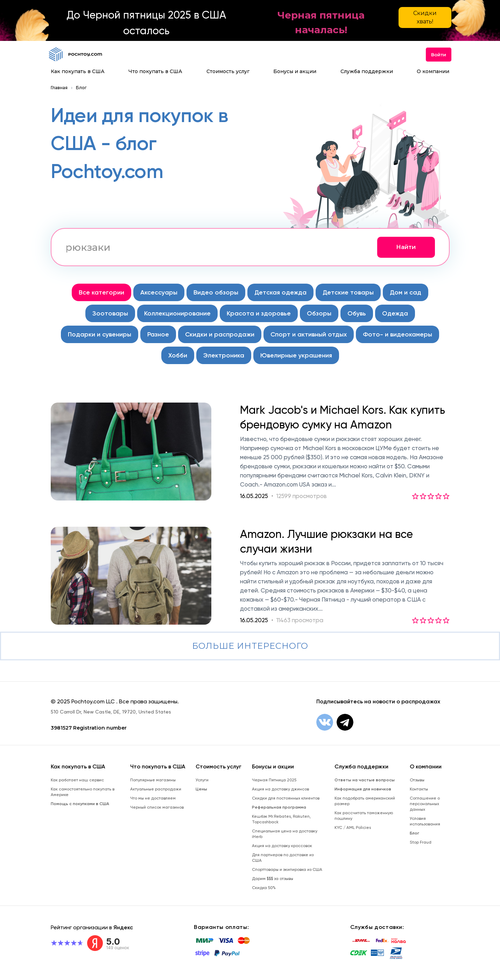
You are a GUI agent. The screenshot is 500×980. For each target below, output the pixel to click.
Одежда (395, 313)
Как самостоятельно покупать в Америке (83, 792)
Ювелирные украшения (296, 355)
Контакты (419, 789)
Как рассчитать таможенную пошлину (364, 816)
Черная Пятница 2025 (274, 780)
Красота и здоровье (259, 313)
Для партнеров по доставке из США (283, 858)
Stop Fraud (421, 842)
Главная (59, 88)
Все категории (101, 292)
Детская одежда (280, 292)
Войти (439, 55)
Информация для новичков (363, 789)
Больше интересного (250, 646)
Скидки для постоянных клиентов (286, 798)
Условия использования (425, 821)
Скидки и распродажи (220, 334)
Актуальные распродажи (156, 789)
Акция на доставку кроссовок (282, 846)
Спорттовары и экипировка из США (287, 869)
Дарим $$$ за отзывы (273, 879)
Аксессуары (159, 292)
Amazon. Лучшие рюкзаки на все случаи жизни (326, 541)
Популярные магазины (153, 780)
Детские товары (348, 292)
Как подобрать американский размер (365, 801)
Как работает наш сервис (77, 780)
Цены (201, 789)
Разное (158, 334)
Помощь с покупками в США (80, 804)
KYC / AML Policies (353, 828)
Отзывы (417, 780)
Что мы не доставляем (153, 798)
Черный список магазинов (157, 807)
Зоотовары (110, 313)
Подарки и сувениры (100, 334)
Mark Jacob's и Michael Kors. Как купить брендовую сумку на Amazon (343, 417)
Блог (81, 88)
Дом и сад (406, 292)
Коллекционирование (177, 313)
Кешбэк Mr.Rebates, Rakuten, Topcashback (281, 819)
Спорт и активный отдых (309, 334)
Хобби (178, 355)
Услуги (202, 780)
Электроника (224, 355)
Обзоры (319, 313)
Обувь (357, 313)
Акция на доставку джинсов (280, 789)
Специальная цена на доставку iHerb (285, 834)
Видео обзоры (216, 292)
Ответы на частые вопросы (365, 780)
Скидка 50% (264, 888)
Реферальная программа (279, 807)
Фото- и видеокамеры (397, 334)
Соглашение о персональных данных (425, 804)
